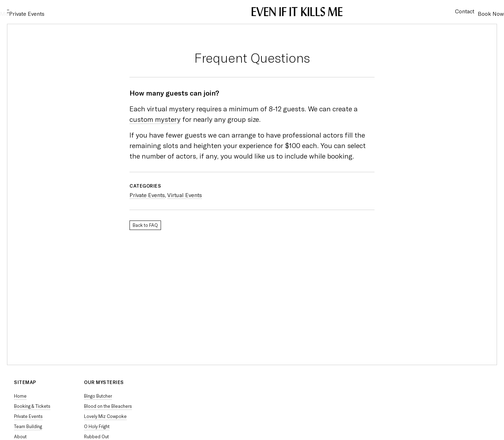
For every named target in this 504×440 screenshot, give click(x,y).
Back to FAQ (145, 225)
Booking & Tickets (32, 406)
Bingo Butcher (98, 396)
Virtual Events (185, 195)
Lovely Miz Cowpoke (105, 416)
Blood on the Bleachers (108, 406)
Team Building (28, 427)
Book (484, 12)
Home (20, 396)
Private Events (58, 12)
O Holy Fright (97, 427)
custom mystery (155, 119)
